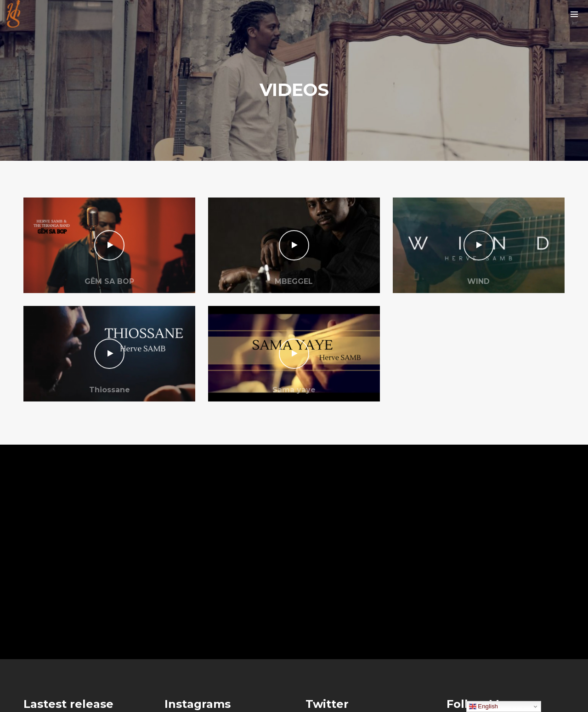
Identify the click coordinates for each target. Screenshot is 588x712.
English (483, 706)
